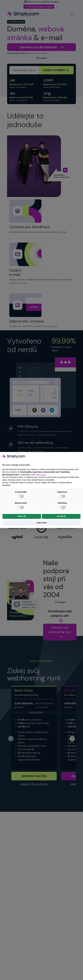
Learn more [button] (41, 523)
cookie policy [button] (41, 475)
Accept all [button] (61, 516)
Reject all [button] (22, 516)
